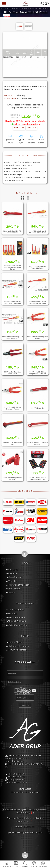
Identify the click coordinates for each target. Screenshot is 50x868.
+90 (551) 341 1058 (17, 774)
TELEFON (34, 866)
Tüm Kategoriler (16, 610)
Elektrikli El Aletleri (17, 621)
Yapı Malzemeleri (16, 617)
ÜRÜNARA (25, 866)
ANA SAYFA (7, 866)
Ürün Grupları (14, 577)
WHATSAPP (43, 866)
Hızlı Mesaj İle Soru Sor (19, 646)
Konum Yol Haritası (17, 650)
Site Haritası (14, 589)
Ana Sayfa (13, 570)
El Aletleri (12, 614)
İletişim (11, 593)
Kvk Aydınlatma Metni (19, 585)
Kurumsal (12, 573)
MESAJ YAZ (31, 128)
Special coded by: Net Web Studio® (25, 833)
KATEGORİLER (16, 866)
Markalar (12, 581)
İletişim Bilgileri (15, 642)
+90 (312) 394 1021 (17, 777)
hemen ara (19, 128)
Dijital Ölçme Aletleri (18, 625)
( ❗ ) (31, 813)
